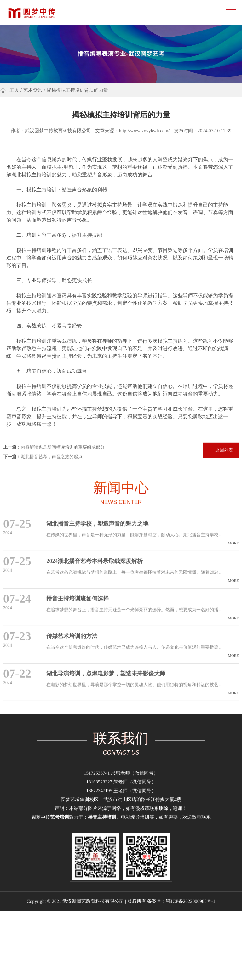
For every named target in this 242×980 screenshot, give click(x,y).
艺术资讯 (33, 91)
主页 (14, 91)
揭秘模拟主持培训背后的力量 (77, 91)
